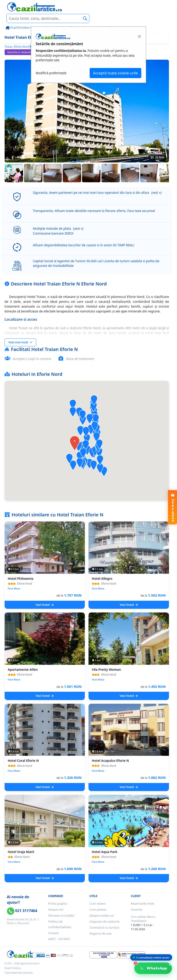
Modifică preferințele (51, 73)
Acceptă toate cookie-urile (115, 73)
